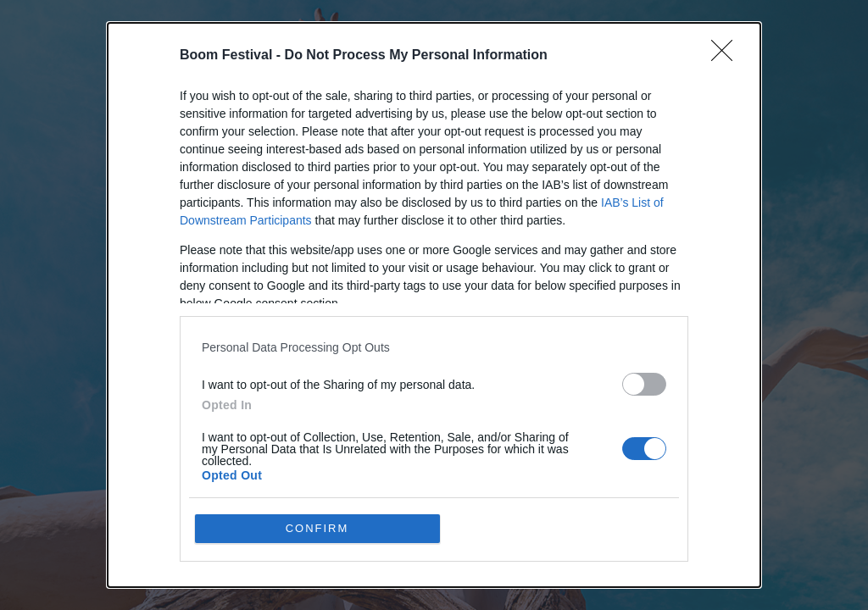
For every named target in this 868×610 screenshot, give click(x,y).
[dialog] (434, 305)
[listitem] (434, 347)
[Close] (727, 56)
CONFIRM (317, 528)
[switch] (644, 384)
